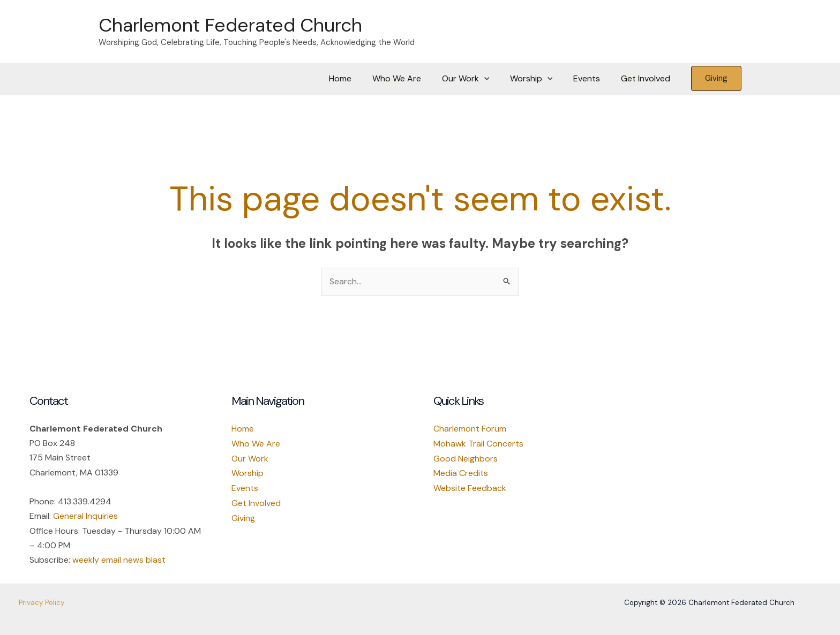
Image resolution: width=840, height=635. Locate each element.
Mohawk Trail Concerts (478, 444)
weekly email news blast (119, 560)
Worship (247, 473)
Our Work (250, 458)
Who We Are (413, 78)
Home (360, 78)
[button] (497, 79)
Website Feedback (470, 487)
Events (592, 78)
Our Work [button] (478, 79)
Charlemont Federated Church (230, 25)
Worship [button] (540, 79)
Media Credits (461, 473)
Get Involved (647, 78)
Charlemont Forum (470, 429)
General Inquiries (85, 516)
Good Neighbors (466, 458)
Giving (243, 516)
